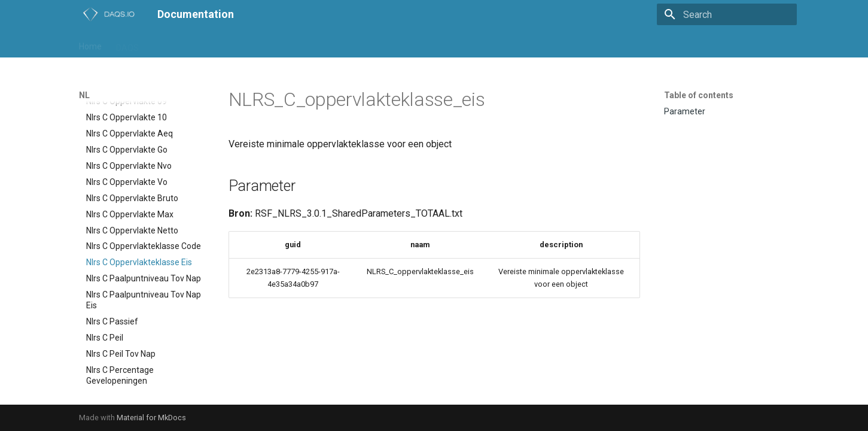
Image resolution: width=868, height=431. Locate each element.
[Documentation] (109, 14)
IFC (159, 44)
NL (184, 44)
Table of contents (699, 95)
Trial (268, 44)
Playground (224, 44)
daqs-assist (313, 44)
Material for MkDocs (151, 418)
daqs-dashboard (380, 44)
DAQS (127, 44)
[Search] (727, 14)
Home (90, 44)
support (440, 44)
